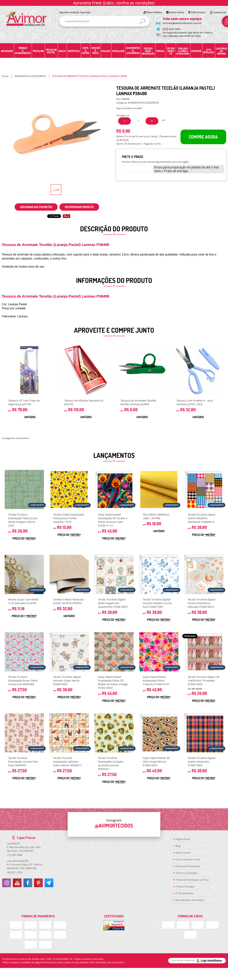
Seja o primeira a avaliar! (129, 108)
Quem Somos (183, 853)
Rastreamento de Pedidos (190, 900)
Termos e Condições (187, 873)
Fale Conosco (198, 12)
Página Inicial (183, 839)
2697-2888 (15, 855)
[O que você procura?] (142, 21)
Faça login (85, 12)
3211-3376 (15, 872)
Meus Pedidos (154, 12)
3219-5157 (171, 29)
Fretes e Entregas (185, 886)
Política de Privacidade (188, 866)
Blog (178, 846)
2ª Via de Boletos (185, 893)
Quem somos (177, 12)
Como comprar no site (188, 859)
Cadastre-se (219, 12)
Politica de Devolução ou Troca (192, 880)
